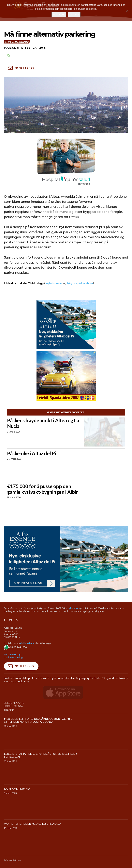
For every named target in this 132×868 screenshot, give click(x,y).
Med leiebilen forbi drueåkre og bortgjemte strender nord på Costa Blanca (38, 729)
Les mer (74, 15)
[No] (127, 11)
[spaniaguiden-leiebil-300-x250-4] (66, 376)
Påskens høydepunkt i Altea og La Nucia (43, 423)
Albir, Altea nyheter (17, 42)
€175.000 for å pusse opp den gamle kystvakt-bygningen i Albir (43, 489)
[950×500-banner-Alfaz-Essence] (66, 559)
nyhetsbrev (74, 608)
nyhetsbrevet (54, 283)
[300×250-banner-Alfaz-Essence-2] (66, 325)
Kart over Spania (17, 797)
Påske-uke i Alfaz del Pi (31, 453)
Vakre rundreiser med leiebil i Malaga (33, 832)
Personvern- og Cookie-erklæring (13, 656)
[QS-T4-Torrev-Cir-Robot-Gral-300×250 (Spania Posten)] (66, 162)
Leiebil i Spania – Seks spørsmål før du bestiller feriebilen (40, 764)
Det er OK (59, 15)
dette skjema (27, 643)
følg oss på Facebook (80, 283)
